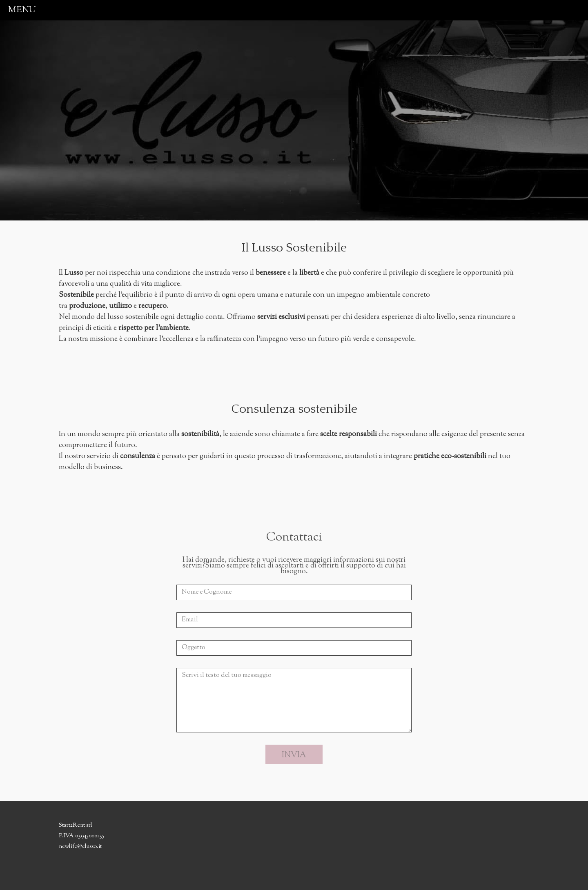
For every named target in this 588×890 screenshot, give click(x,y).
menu (22, 10)
